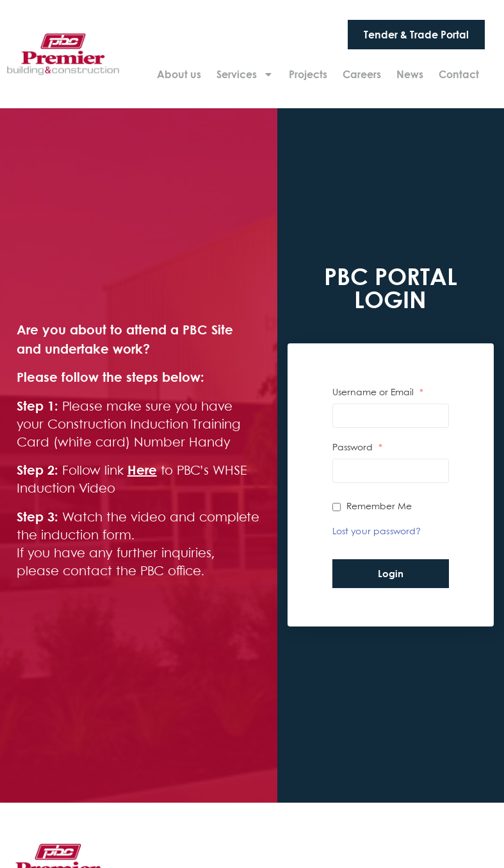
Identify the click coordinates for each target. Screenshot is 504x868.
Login (391, 573)
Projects (308, 74)
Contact (459, 74)
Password (357, 448)
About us (179, 74)
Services (245, 74)
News (410, 74)
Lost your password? (377, 532)
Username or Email (378, 393)
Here (142, 470)
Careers (362, 74)
